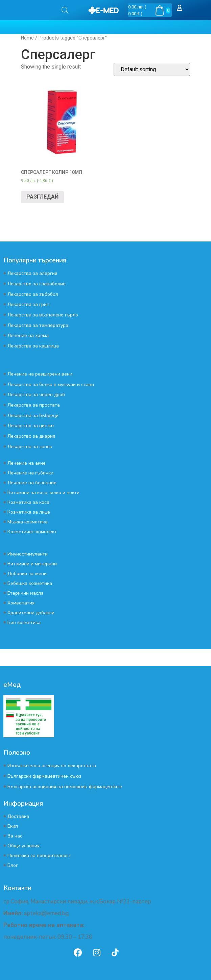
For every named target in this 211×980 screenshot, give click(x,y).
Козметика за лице (29, 512)
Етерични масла (26, 593)
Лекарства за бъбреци (33, 416)
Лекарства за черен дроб (36, 395)
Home (27, 38)
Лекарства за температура (38, 325)
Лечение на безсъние (32, 483)
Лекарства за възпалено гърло (43, 315)
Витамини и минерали (32, 564)
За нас (15, 836)
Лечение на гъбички (30, 473)
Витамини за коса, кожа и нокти (43, 493)
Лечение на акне (27, 463)
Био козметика (24, 623)
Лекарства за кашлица (33, 346)
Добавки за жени (27, 574)
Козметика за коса (28, 502)
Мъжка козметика (28, 522)
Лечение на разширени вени (40, 374)
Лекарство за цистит (31, 426)
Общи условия (24, 846)
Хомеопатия (21, 603)
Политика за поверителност (39, 856)
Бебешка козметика (30, 583)
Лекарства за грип (28, 304)
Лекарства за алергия (32, 273)
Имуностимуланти (28, 554)
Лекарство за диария (31, 436)
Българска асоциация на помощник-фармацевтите (65, 787)
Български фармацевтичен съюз (44, 776)
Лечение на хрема (28, 336)
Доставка (18, 816)
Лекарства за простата (34, 405)
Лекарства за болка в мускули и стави (51, 384)
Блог (13, 865)
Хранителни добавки (31, 613)
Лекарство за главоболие (37, 284)
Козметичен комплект (32, 532)
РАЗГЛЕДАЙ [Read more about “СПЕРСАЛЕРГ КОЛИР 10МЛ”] (42, 197)
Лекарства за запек (30, 447)
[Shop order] (152, 69)
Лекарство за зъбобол (33, 294)
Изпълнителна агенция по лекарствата (52, 766)
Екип (13, 826)
